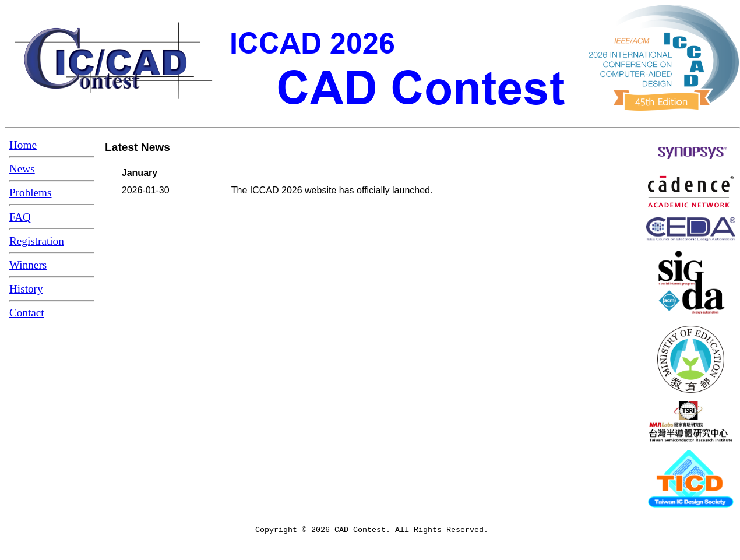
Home (23, 145)
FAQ (20, 217)
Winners (28, 265)
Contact (27, 313)
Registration (37, 241)
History (26, 289)
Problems (31, 193)
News (22, 169)
